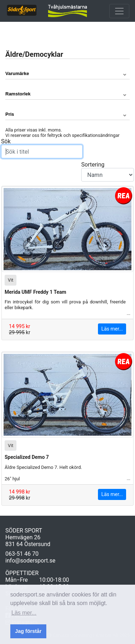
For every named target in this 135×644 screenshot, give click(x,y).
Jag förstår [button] (28, 631)
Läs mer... (112, 329)
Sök (42, 148)
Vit (11, 280)
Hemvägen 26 (23, 537)
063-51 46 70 (22, 554)
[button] (67, 74)
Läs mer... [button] (24, 613)
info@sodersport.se (30, 561)
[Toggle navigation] (119, 11)
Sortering (108, 171)
